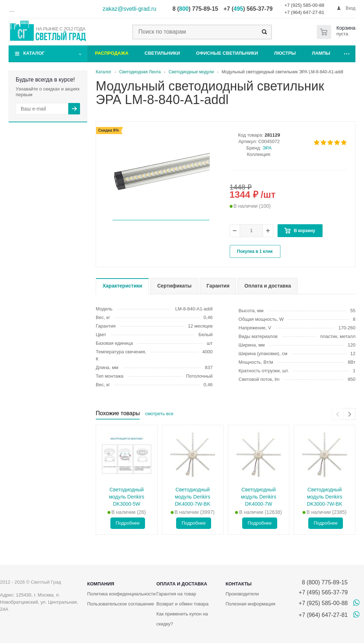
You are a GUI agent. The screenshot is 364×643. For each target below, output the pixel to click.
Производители (242, 594)
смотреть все (159, 414)
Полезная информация (250, 604)
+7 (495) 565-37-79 (323, 592)
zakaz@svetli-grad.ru (129, 9)
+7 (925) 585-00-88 (304, 5)
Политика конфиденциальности (121, 594)
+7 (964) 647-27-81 (304, 12)
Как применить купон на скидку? (182, 619)
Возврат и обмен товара (183, 604)
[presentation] (338, 414)
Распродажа (112, 53)
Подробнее (128, 523)
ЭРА (267, 148)
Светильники (162, 53)
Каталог (34, 53)
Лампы (321, 53)
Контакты (238, 584)
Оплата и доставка (182, 584)
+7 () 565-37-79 (248, 9)
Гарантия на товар (176, 594)
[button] (161, 220)
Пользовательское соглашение (121, 604)
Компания (101, 584)
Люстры (285, 53)
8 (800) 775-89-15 (323, 582)
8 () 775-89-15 (195, 9)
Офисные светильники (227, 53)
